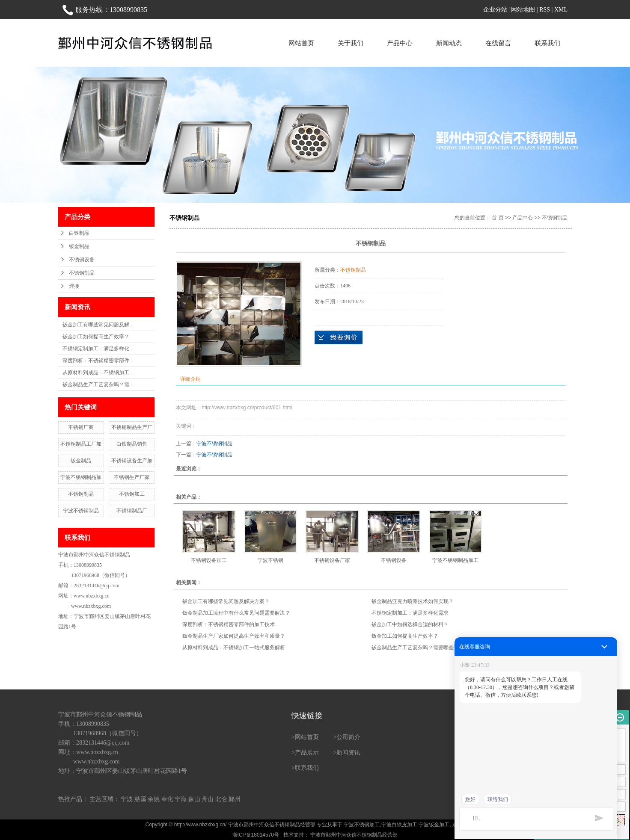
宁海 (181, 799)
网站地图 (523, 10)
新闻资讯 (348, 753)
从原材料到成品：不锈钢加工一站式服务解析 (234, 648)
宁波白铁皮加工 (399, 825)
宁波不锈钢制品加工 (455, 560)
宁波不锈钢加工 (362, 825)
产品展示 (307, 753)
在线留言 (498, 43)
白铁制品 (79, 233)
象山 (194, 799)
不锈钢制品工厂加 (81, 444)
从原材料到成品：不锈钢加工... (98, 373)
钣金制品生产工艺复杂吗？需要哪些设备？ (420, 648)
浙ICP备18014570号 (256, 835)
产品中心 (400, 43)
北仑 (221, 799)
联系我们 (547, 43)
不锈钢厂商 (81, 427)
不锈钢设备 (82, 260)
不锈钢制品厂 (132, 511)
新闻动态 (449, 43)
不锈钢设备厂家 (332, 560)
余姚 (154, 799)
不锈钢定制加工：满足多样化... (98, 349)
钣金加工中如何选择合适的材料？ (410, 624)
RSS (545, 10)
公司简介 (348, 737)
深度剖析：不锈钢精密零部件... (98, 361)
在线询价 (339, 337)
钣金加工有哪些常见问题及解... (98, 325)
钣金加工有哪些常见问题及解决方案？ (226, 601)
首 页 (498, 218)
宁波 (127, 799)
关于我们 (351, 43)
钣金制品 (79, 246)
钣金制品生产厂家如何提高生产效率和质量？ (234, 636)
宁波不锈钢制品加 (81, 477)
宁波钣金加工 (434, 825)
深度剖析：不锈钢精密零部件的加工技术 (229, 624)
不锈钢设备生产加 (132, 461)
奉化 (167, 799)
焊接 (74, 286)
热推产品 (70, 799)
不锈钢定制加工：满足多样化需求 (410, 613)
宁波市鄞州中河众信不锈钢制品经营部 (353, 835)
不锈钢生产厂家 (132, 477)
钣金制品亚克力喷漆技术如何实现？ (413, 601)
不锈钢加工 (132, 494)
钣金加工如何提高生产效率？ (96, 337)
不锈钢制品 (82, 273)
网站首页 (301, 43)
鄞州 (235, 799)
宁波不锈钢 (270, 560)
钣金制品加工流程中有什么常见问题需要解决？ (236, 613)
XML (561, 10)
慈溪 (140, 799)
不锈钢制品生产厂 (132, 427)
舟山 (208, 799)
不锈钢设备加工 (209, 560)
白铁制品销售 (132, 444)
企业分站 (495, 10)
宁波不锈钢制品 (81, 511)
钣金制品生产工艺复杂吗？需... (98, 385)
